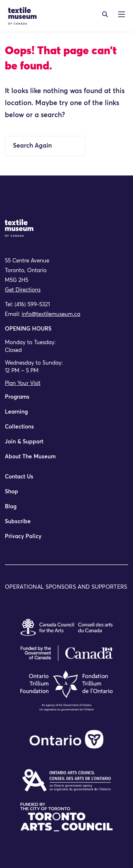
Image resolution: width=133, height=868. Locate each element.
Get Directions (23, 290)
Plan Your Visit (23, 384)
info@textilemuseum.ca (51, 314)
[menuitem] (66, 400)
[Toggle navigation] (105, 14)
